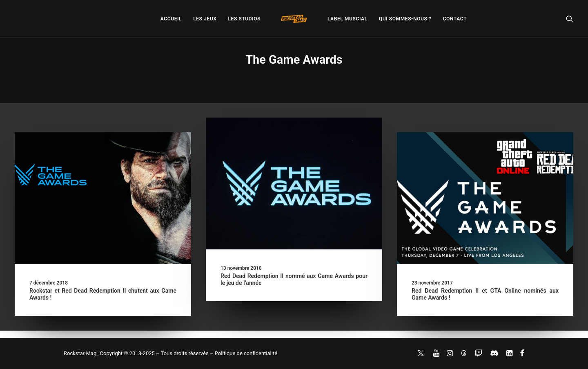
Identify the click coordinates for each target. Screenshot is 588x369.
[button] (570, 19)
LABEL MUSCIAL (347, 19)
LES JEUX (205, 19)
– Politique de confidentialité (244, 353)
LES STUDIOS (244, 19)
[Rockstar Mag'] (294, 19)
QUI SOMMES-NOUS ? (405, 19)
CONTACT (455, 19)
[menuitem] (171, 19)
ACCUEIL (171, 19)
